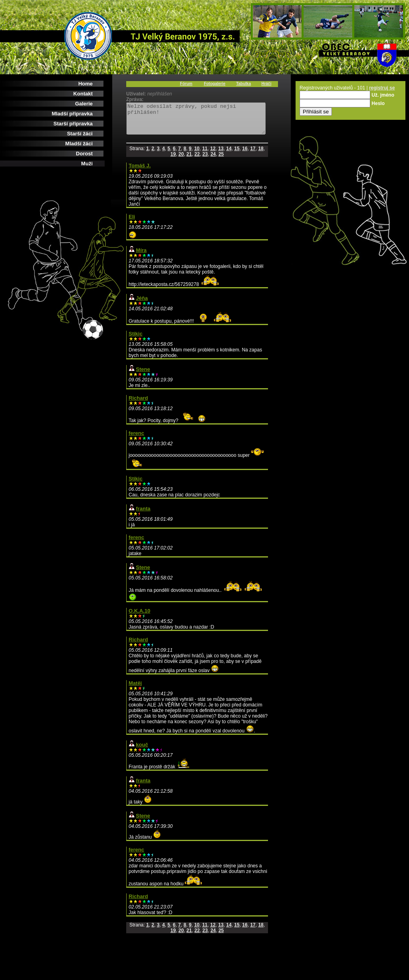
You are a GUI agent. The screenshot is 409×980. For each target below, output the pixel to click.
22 (197, 160)
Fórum (186, 84)
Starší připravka (73, 124)
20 (181, 160)
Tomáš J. (140, 172)
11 (205, 155)
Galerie (84, 104)
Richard (138, 404)
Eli (132, 223)
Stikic (136, 340)
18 (261, 155)
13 (221, 155)
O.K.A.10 (139, 617)
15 (237, 155)
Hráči (266, 84)
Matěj (135, 689)
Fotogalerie (214, 84)
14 (229, 155)
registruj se (382, 88)
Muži (87, 164)
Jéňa (142, 304)
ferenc (136, 439)
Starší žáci (80, 134)
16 (245, 155)
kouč (142, 751)
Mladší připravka (72, 114)
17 (253, 155)
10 (197, 155)
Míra (141, 256)
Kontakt (83, 94)
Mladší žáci (79, 144)
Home (85, 84)
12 (213, 155)
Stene (143, 375)
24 (213, 160)
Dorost (84, 154)
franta (143, 515)
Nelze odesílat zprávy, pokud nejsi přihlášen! (204, 121)
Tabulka (243, 84)
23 (205, 160)
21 (189, 160)
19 (173, 160)
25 (221, 160)
